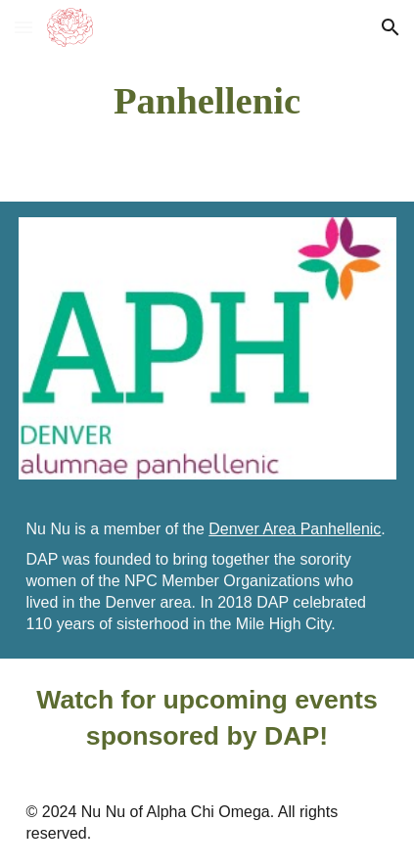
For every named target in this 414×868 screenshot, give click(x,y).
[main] (207, 101)
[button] (23, 27)
